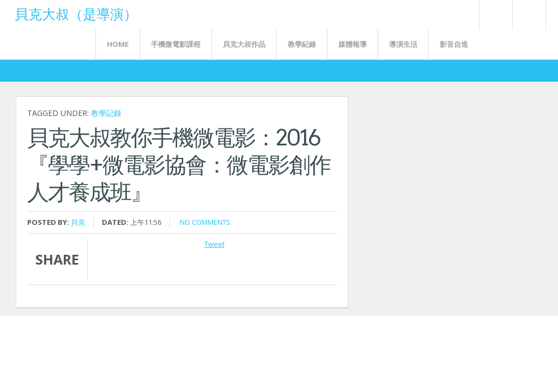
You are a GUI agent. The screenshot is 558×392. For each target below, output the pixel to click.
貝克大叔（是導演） (76, 13)
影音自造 (454, 44)
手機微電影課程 (176, 44)
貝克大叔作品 (244, 44)
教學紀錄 (302, 44)
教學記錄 (106, 113)
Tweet (214, 244)
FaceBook (527, 15)
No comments (205, 222)
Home (118, 44)
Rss (495, 15)
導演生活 (403, 44)
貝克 (78, 222)
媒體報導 (353, 44)
